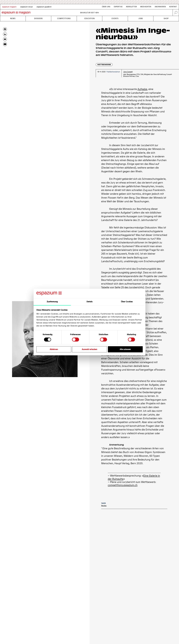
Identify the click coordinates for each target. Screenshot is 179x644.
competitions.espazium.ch (123, 485)
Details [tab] (90, 302)
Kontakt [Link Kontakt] (173, 7)
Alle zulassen (125, 349)
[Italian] (44, 7)
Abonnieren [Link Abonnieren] (160, 7)
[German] (9, 7)
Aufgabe (142, 89)
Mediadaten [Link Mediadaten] (146, 7)
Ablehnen (54, 349)
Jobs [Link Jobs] (141, 18)
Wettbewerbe (104, 65)
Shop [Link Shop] (166, 18)
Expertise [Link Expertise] (118, 7)
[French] (26, 7)
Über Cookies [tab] (127, 302)
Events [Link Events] (115, 18)
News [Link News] (13, 18)
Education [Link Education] (90, 18)
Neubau (104, 506)
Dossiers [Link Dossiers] (38, 18)
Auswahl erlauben (89, 349)
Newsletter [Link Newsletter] (131, 7)
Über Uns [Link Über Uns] (106, 7)
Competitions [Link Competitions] (64, 18)
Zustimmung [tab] (52, 302)
